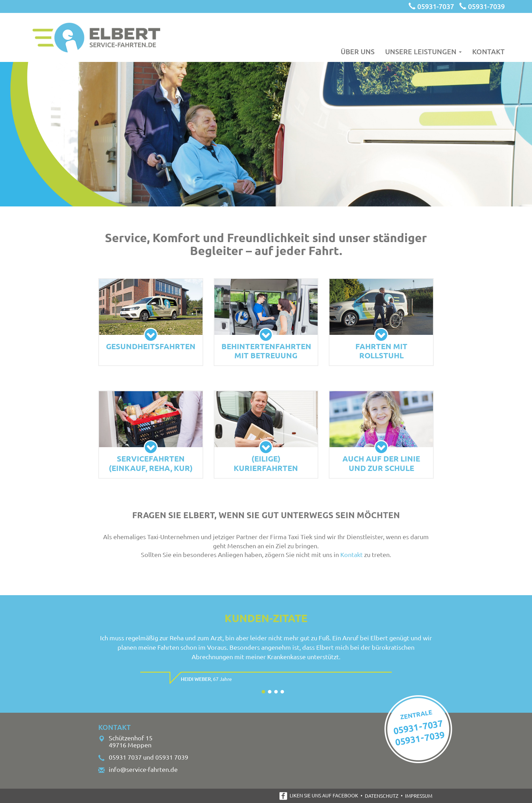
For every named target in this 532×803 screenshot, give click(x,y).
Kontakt (488, 51)
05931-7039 (482, 6)
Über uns (358, 51)
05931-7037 (431, 6)
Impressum (419, 796)
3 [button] (276, 692)
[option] (266, 660)
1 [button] (263, 692)
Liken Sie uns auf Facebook (319, 795)
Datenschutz (382, 796)
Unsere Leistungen (423, 51)
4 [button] (282, 692)
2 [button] (270, 692)
